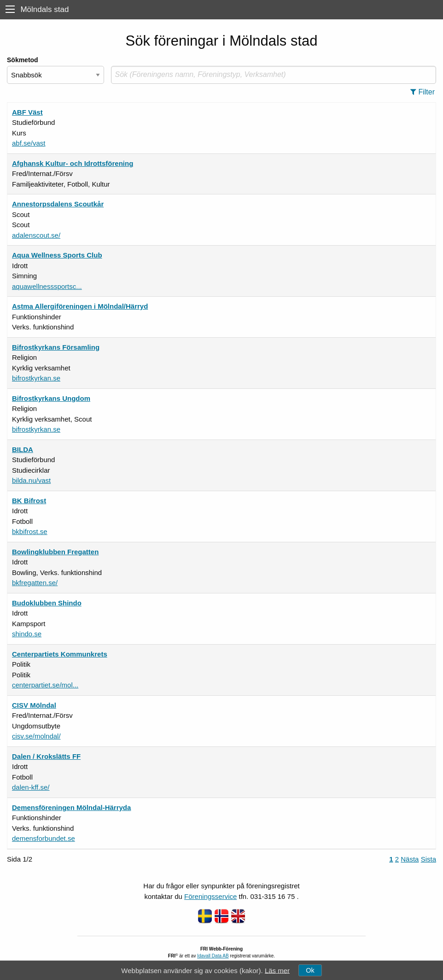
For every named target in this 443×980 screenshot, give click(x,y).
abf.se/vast (29, 143)
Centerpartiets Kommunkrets (60, 654)
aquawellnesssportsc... (47, 286)
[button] (425, 92)
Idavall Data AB (213, 956)
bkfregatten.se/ (35, 583)
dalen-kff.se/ (31, 787)
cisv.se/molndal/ (36, 736)
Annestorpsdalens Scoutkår (58, 204)
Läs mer (277, 970)
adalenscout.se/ (36, 235)
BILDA (23, 449)
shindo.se (27, 634)
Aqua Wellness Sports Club (57, 255)
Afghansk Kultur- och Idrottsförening (73, 163)
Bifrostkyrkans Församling (56, 347)
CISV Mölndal (34, 705)
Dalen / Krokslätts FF (46, 756)
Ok (310, 970)
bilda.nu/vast (31, 480)
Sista (428, 859)
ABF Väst (27, 112)
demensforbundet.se (44, 838)
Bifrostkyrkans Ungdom (51, 398)
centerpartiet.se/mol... (45, 685)
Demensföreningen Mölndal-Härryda (71, 807)
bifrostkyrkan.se (36, 378)
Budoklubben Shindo (47, 603)
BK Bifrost (29, 501)
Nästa (410, 859)
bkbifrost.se (30, 531)
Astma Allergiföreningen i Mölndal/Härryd (80, 306)
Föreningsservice (210, 896)
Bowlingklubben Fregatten (55, 552)
